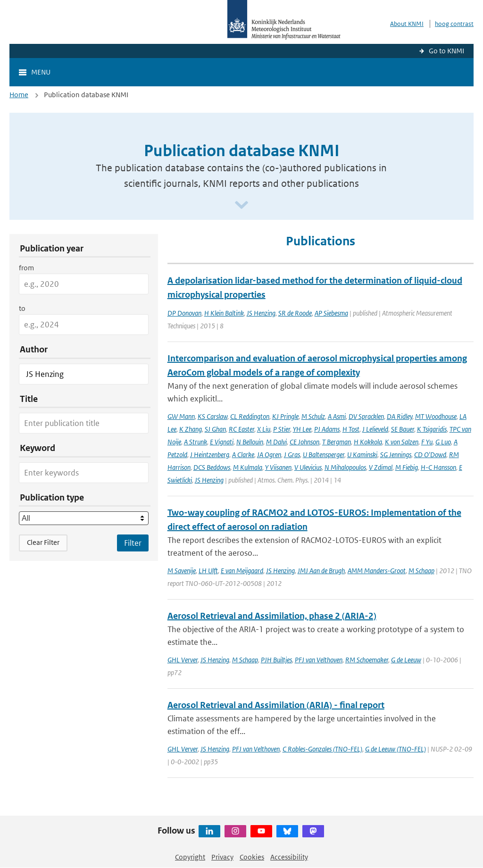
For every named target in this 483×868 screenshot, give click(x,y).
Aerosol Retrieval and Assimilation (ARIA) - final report (276, 705)
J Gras (292, 455)
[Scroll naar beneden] (241, 205)
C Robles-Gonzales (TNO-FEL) (322, 749)
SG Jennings (396, 455)
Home (19, 95)
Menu (41, 72)
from (26, 268)
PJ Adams (327, 429)
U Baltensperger (324, 455)
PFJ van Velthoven (319, 660)
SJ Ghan (215, 429)
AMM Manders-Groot (377, 571)
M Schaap (421, 571)
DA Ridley (400, 416)
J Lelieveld (375, 429)
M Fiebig (407, 467)
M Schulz (313, 416)
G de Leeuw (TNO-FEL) (396, 749)
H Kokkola (368, 442)
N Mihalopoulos (345, 467)
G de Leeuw (406, 660)
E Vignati (222, 442)
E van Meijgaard (242, 571)
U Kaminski (362, 455)
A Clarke (243, 455)
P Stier (282, 429)
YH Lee (302, 429)
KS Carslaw (212, 416)
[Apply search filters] (133, 543)
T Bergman (337, 442)
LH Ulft (208, 571)
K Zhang (191, 429)
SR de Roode (295, 313)
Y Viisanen (278, 467)
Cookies (252, 857)
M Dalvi (276, 442)
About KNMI (407, 24)
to (22, 308)
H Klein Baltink (224, 313)
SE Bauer (403, 429)
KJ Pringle (285, 416)
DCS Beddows (212, 467)
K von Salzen (402, 442)
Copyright (190, 857)
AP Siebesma (331, 313)
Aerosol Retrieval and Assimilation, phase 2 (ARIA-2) (272, 616)
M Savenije (182, 571)
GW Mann (181, 416)
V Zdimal (381, 467)
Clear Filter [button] (43, 542)
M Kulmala (248, 467)
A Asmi (337, 416)
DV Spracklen (366, 416)
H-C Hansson (438, 467)
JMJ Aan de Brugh (321, 571)
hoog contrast (454, 24)
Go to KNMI (446, 51)
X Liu (264, 429)
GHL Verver (183, 660)
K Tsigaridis (432, 429)
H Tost (351, 429)
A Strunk (196, 442)
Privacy (222, 857)
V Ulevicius (308, 467)
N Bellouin (250, 442)
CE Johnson (304, 442)
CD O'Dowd (430, 455)
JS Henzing (261, 313)
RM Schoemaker (367, 660)
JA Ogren (269, 455)
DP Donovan (184, 313)
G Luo (443, 442)
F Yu (427, 442)
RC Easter (241, 429)
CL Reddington (250, 416)
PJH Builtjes (276, 660)
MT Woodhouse (436, 416)
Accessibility (289, 857)
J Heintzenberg (210, 455)
